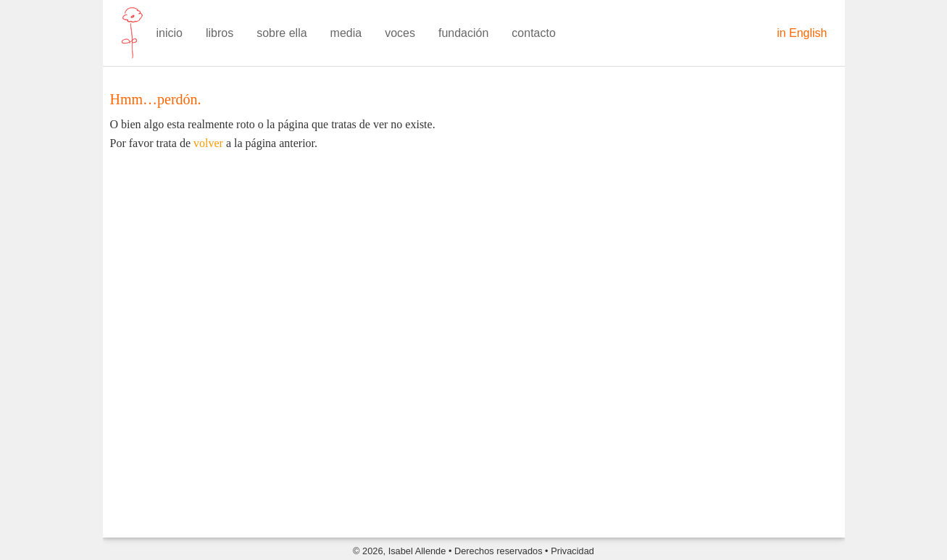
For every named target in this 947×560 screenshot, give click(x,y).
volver (208, 143)
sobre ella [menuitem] (281, 33)
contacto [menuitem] (533, 33)
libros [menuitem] (220, 33)
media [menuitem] (346, 33)
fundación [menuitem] (463, 33)
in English (802, 33)
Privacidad (572, 551)
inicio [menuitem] (170, 33)
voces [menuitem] (400, 33)
